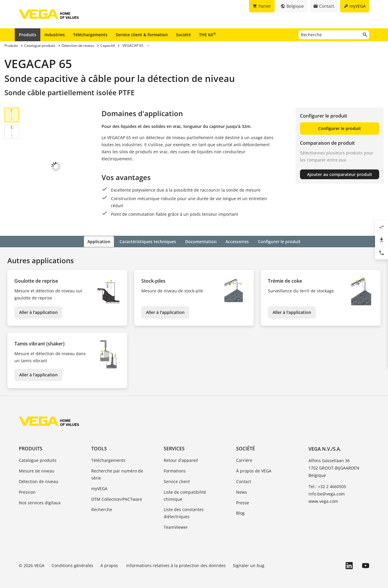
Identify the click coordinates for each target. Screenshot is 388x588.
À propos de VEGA (254, 466)
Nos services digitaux (40, 498)
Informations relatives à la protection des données (176, 560)
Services (174, 444)
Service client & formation (142, 35)
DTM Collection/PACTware (117, 494)
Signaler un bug (249, 560)
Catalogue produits (38, 456)
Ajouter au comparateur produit (340, 174)
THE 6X (207, 34)
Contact (244, 476)
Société (183, 35)
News (242, 487)
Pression (27, 487)
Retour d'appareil (181, 456)
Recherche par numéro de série (117, 469)
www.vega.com (323, 496)
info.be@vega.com (327, 489)
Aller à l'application (38, 307)
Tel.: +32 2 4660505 (327, 481)
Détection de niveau (39, 476)
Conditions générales (72, 560)
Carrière (244, 456)
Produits (28, 35)
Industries (55, 35)
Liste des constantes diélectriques (184, 508)
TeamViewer (176, 522)
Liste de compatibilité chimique (185, 491)
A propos (110, 560)
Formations (175, 466)
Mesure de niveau (37, 466)
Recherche (102, 505)
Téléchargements (90, 35)
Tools (99, 444)
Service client (177, 476)
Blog (240, 508)
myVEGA (99, 484)
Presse (243, 498)
